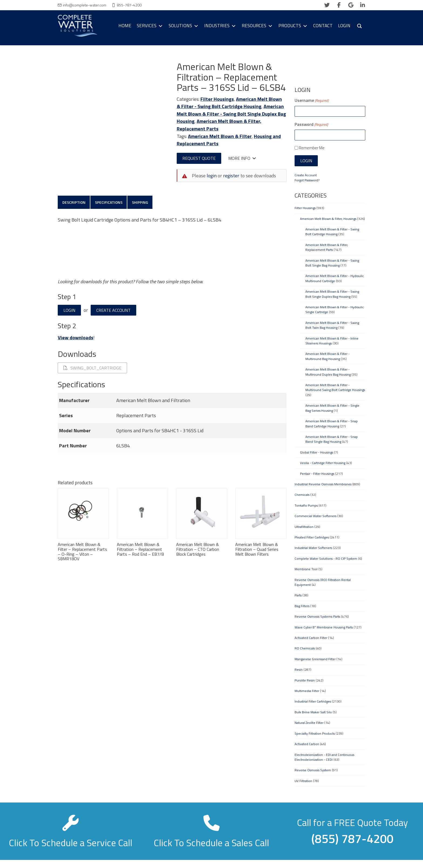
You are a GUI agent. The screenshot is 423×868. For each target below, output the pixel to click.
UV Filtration (303, 781)
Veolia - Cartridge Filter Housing (323, 463)
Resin (299, 670)
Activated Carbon (307, 744)
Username (312, 100)
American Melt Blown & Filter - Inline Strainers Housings (332, 341)
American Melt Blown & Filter (220, 136)
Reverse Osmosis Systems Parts (317, 616)
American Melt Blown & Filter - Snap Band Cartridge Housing (332, 423)
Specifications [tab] (110, 203)
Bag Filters (302, 606)
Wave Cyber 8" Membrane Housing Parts (324, 627)
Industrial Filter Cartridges (313, 701)
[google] (351, 5)
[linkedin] (363, 5)
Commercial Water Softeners (315, 516)
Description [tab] (74, 203)
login (212, 176)
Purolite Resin (305, 680)
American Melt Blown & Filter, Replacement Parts (327, 247)
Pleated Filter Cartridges (312, 537)
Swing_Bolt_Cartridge (92, 369)
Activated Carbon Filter (311, 638)
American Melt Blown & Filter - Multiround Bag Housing (328, 356)
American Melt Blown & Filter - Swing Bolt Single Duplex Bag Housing (231, 114)
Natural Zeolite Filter (309, 723)
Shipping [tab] (142, 203)
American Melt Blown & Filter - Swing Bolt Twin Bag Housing (332, 325)
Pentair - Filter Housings (317, 474)
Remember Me (312, 148)
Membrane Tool (306, 569)
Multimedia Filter (307, 691)
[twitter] (327, 5)
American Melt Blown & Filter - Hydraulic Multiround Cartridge (335, 278)
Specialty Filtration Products (315, 733)
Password (311, 124)
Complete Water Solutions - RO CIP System (326, 559)
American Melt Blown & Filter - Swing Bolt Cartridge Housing (229, 103)
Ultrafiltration (304, 527)
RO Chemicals (305, 648)
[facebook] (339, 5)
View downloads (76, 338)
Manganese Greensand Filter (315, 659)
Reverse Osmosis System (313, 770)
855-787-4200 (129, 5)
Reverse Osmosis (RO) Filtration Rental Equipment (323, 582)
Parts (298, 595)
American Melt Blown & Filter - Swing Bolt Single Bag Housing (332, 263)
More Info (242, 158)
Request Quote (199, 158)
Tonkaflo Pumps (306, 505)
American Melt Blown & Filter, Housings (328, 219)
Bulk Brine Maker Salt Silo (313, 712)
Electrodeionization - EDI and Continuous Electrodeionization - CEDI (324, 757)
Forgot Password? (307, 180)
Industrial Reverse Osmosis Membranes (323, 484)
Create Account (113, 311)
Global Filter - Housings (317, 452)
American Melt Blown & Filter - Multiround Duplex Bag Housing (328, 372)
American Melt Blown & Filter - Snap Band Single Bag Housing (332, 439)
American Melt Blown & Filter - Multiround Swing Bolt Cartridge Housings (335, 387)
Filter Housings (217, 99)
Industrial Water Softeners (313, 548)
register (231, 176)
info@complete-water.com (85, 5)
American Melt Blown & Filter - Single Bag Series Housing (332, 408)
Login (69, 311)
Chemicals (302, 495)
